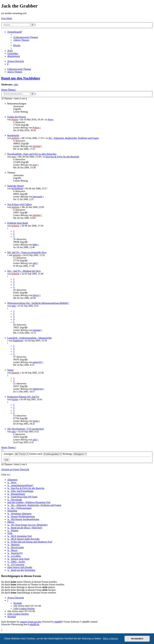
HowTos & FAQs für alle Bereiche (62, 157)
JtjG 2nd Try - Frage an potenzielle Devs (27, 252)
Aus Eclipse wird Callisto (20, 204)
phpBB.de (34, 624)
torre (14, 157)
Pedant (15, 119)
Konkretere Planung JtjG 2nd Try (23, 397)
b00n (35, 245)
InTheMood (17, 188)
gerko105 (37, 362)
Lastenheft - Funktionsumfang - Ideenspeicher (29, 338)
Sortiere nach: (46, 454)
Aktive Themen (15, 72)
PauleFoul (18, 341)
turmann (36, 330)
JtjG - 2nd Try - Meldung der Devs (24, 271)
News (51, 119)
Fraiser (15, 399)
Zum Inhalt (7, 18)
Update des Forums (17, 117)
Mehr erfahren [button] (110, 639)
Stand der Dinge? (16, 186)
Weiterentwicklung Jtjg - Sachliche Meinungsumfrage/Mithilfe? (38, 303)
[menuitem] (26, 37)
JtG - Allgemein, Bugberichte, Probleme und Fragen (74, 138)
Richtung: (75, 454)
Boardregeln (13, 135)
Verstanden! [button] (137, 639)
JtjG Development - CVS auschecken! (26, 429)
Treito (35, 421)
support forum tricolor (31, 622)
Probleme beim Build (18, 223)
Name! (11, 370)
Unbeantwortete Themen (19, 69)
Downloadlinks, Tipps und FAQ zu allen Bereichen (32, 154)
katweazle (37, 197)
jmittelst (15, 138)
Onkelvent (38, 389)
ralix (16, 85)
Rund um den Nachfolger (21, 78)
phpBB (58, 622)
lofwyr (36, 295)
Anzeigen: (16, 454)
